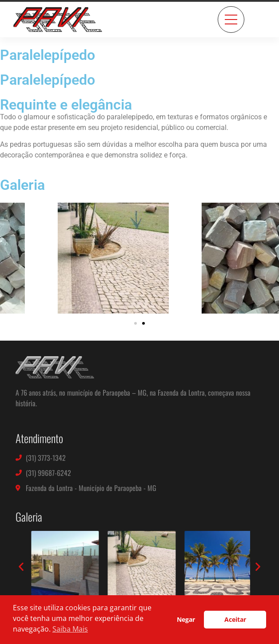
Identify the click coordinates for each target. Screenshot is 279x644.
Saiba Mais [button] (70, 629)
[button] (136, 323)
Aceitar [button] (235, 619)
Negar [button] (186, 619)
